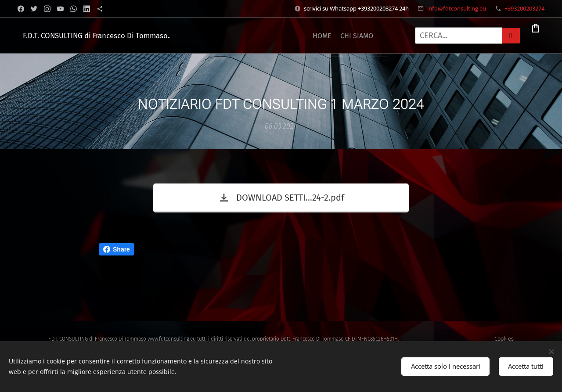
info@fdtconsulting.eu (457, 8)
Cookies (504, 339)
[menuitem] (226, 36)
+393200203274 (524, 8)
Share (117, 249)
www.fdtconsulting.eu (172, 339)
